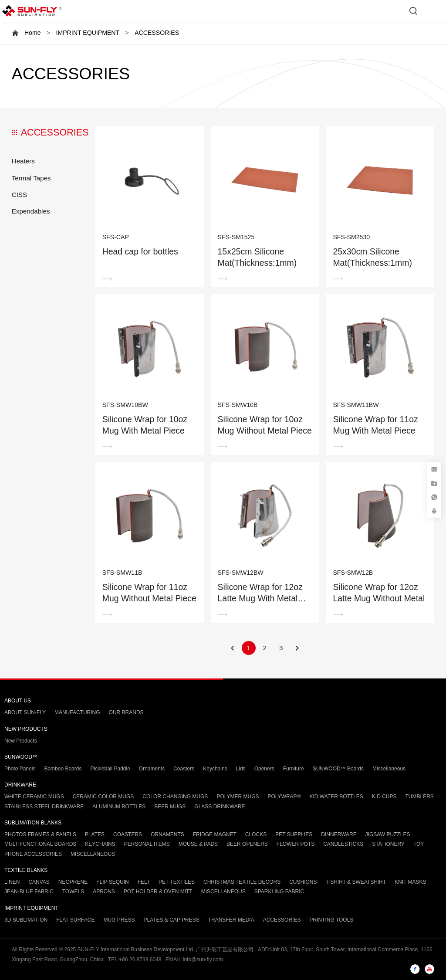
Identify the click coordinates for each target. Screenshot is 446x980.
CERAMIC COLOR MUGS (103, 797)
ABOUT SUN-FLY (25, 712)
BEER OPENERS (247, 844)
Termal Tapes (31, 178)
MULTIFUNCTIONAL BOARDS (40, 844)
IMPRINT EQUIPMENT (88, 33)
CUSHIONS (303, 882)
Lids (241, 769)
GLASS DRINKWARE (220, 807)
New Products (21, 741)
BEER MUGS (170, 807)
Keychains (215, 769)
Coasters (184, 769)
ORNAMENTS (167, 834)
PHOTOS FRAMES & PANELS (40, 834)
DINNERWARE (339, 834)
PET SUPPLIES (294, 834)
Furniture (294, 769)
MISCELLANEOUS (93, 854)
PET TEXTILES (177, 882)
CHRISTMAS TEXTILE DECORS (242, 882)
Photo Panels (20, 769)
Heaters (23, 161)
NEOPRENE (73, 882)
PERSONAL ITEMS (147, 844)
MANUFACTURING (77, 712)
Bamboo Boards (63, 769)
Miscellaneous (389, 769)
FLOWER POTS (296, 844)
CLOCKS (256, 834)
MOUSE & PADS (198, 844)
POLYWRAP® (284, 797)
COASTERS (128, 834)
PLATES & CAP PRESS (171, 920)
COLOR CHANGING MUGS (175, 797)
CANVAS (39, 882)
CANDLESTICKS (343, 844)
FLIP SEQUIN (112, 882)
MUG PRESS (119, 920)
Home (33, 33)
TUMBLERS (420, 797)
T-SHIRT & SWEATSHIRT (356, 882)
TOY (419, 844)
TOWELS (73, 892)
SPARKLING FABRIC (279, 892)
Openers (264, 769)
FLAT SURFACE (75, 920)
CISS (19, 195)
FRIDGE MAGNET (215, 834)
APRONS (104, 892)
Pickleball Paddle (110, 769)
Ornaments (152, 769)
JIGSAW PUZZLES (388, 834)
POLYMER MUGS (238, 797)
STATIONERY (388, 844)
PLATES (95, 834)
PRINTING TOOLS (331, 920)
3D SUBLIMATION (26, 920)
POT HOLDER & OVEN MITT (158, 892)
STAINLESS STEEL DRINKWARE (44, 807)
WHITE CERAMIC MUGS (34, 797)
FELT (144, 882)
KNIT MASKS (410, 882)
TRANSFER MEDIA (231, 920)
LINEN (12, 882)
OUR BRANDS (126, 712)
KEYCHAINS (100, 844)
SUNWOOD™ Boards (338, 769)
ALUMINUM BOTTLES (119, 807)
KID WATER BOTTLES (336, 797)
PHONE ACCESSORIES (33, 854)
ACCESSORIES (157, 33)
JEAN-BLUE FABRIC (29, 892)
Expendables (31, 211)
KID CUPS (384, 797)
